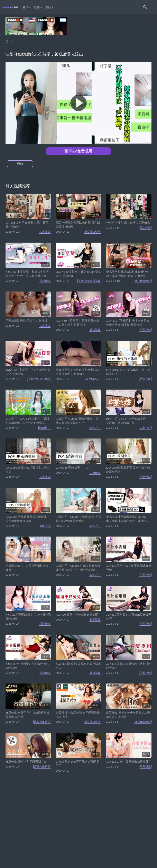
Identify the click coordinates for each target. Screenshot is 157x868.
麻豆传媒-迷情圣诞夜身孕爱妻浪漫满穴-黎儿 (78, 715)
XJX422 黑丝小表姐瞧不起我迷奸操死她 (129, 568)
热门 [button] (50, 7)
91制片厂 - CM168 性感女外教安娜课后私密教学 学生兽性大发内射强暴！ (78, 568)
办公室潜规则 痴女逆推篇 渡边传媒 (128, 223)
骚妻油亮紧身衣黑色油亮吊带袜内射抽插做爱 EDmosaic (77, 372)
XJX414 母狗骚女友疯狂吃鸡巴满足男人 (78, 666)
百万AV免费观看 (78, 151)
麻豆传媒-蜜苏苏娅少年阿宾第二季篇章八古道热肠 (128, 715)
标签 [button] (38, 7)
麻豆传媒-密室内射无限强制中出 (26, 762)
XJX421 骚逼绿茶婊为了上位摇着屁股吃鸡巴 (28, 617)
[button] (145, 7)
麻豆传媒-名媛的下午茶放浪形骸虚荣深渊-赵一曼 (27, 715)
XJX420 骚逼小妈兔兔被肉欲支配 (77, 615)
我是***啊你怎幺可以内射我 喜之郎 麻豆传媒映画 (78, 225)
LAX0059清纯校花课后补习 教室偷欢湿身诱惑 (128, 470)
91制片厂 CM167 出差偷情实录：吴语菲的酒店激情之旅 (127, 421)
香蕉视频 (45, 281)
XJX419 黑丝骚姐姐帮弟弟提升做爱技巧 (129, 617)
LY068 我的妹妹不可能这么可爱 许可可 (78, 764)
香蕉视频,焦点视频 (89, 281)
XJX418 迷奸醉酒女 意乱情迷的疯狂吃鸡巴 (27, 666)
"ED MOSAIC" (92, 379)
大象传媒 (45, 232)
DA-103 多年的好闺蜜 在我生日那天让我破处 (27, 225)
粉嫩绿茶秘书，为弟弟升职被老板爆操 (27, 568)
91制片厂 (45, 428)
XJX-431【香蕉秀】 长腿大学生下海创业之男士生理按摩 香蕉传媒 (27, 274)
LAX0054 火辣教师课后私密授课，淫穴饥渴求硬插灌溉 (28, 519)
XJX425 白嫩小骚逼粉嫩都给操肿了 (129, 762)
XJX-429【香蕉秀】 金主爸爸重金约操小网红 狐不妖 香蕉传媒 (128, 323)
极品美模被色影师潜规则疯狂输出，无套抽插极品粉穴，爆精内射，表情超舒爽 (126, 519)
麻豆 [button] (27, 7)
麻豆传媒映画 (92, 232)
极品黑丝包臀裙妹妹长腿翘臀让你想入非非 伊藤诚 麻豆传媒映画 (128, 274)
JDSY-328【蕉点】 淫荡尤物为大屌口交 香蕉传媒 (28, 372)
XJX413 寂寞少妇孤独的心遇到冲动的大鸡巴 (129, 666)
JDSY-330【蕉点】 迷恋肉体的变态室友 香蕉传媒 (78, 274)
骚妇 (20, 164)
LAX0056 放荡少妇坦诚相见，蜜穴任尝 (28, 470)
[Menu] (151, 7)
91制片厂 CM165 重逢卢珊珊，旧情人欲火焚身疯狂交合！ (77, 421)
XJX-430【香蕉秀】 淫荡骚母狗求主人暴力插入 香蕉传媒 (77, 323)
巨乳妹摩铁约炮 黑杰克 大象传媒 (26, 321)
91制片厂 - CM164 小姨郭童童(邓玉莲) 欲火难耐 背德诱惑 (78, 519)
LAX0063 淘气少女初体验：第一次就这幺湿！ (128, 372)
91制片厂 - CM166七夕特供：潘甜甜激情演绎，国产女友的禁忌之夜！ (27, 421)
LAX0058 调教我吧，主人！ (74, 468)
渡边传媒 (145, 228)
